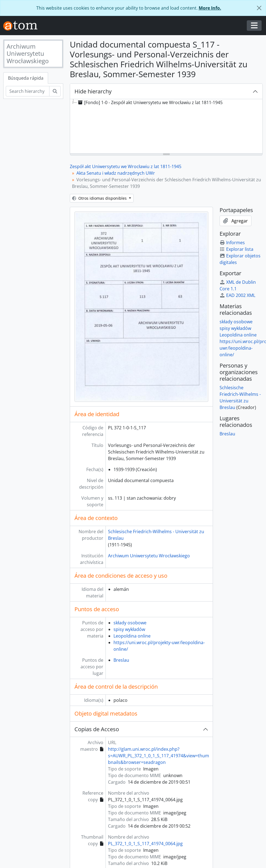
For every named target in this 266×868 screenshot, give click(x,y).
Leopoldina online (132, 636)
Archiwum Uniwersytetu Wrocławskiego (149, 556)
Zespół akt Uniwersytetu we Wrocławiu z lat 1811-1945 (126, 166)
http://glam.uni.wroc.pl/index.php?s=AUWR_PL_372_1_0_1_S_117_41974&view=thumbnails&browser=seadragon (159, 756)
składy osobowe (130, 623)
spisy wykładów (129, 629)
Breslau (121, 660)
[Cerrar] (259, 8)
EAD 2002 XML (237, 295)
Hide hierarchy (93, 91)
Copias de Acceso (97, 729)
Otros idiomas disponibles (100, 198)
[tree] (166, 127)
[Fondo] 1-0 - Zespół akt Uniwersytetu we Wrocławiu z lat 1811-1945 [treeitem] (150, 102)
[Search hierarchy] (28, 91)
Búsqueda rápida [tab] (26, 78)
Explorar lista (236, 249)
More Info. (210, 8)
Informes (232, 243)
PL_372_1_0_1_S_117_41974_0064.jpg (145, 844)
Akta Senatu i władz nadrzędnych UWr (116, 173)
